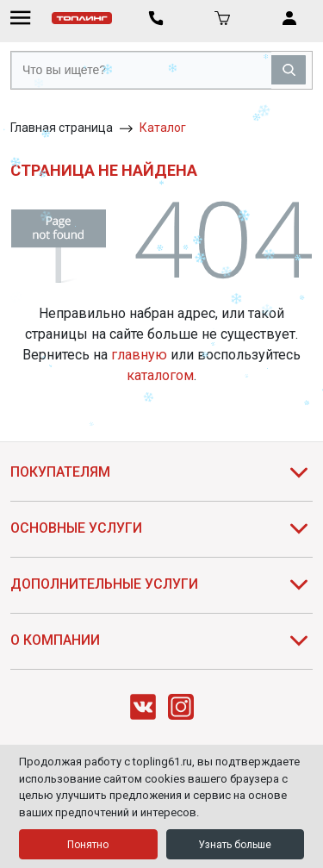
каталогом (160, 375)
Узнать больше (235, 845)
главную (139, 355)
